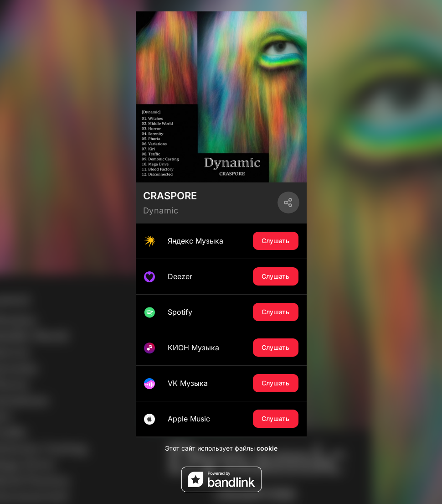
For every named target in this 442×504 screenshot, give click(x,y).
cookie (267, 448)
